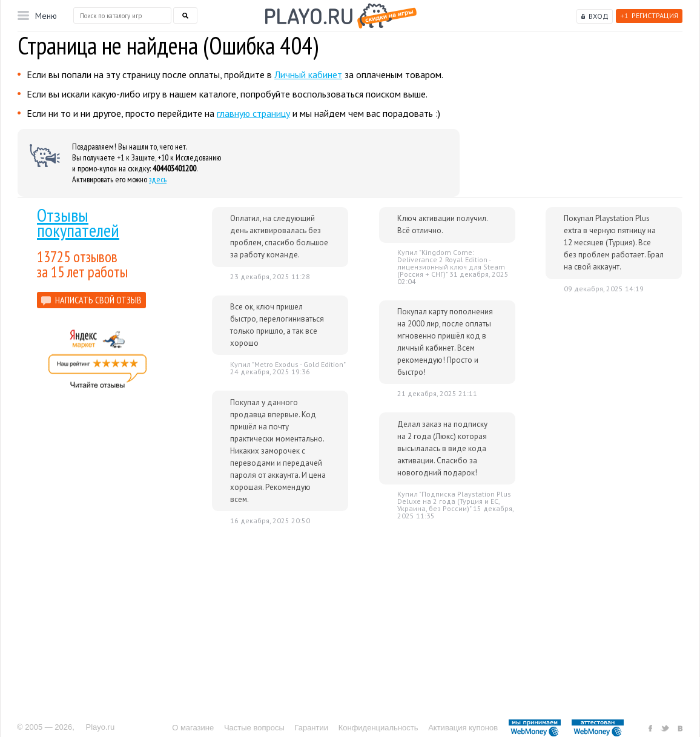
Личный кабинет (308, 74)
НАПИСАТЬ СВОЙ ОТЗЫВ (98, 300)
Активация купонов (463, 728)
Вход (599, 16)
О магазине (193, 728)
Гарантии (311, 728)
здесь (158, 179)
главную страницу (253, 113)
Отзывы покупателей (78, 222)
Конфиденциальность (378, 728)
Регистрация (649, 15)
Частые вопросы (254, 728)
